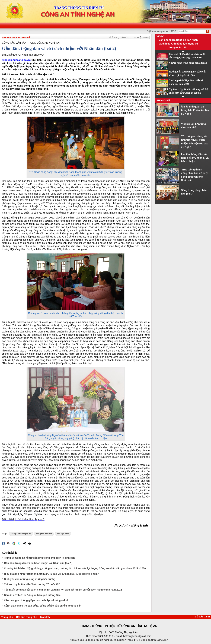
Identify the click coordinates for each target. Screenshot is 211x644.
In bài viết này (30, 543)
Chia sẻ (24, 543)
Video (160, 36)
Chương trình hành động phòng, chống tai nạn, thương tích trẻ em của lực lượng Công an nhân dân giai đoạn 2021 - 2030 (75, 568)
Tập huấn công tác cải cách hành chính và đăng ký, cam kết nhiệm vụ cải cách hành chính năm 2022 (63, 590)
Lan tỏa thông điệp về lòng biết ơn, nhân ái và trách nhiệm (195, 158)
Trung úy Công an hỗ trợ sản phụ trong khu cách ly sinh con (39, 558)
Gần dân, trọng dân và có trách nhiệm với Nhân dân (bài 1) (38, 563)
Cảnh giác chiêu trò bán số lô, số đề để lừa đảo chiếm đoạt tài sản (43, 606)
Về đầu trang (202, 617)
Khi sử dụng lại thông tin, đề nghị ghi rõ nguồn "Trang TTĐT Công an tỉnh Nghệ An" (119, 640)
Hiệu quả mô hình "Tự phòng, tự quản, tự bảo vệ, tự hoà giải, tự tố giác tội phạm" (51, 574)
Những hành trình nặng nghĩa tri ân (188, 63)
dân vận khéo (63, 534)
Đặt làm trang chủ (157, 31)
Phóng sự (163, 100)
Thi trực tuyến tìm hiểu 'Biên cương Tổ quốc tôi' (32, 584)
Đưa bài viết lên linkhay (9, 543)
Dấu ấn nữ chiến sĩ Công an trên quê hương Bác (32, 595)
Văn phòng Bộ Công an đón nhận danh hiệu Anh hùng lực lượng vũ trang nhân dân (178, 44)
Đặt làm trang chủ (27, 617)
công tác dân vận (44, 534)
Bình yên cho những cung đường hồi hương (30, 579)
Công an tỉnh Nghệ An (21, 534)
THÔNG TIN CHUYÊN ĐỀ (16, 37)
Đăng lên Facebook (3, 543)
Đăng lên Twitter (19, 543)
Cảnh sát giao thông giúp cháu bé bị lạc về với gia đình (36, 600)
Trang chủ (7, 617)
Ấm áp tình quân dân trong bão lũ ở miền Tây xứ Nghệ (195, 110)
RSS (174, 31)
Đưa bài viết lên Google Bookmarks (14, 543)
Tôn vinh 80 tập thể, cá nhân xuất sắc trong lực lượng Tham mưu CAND (187, 58)
